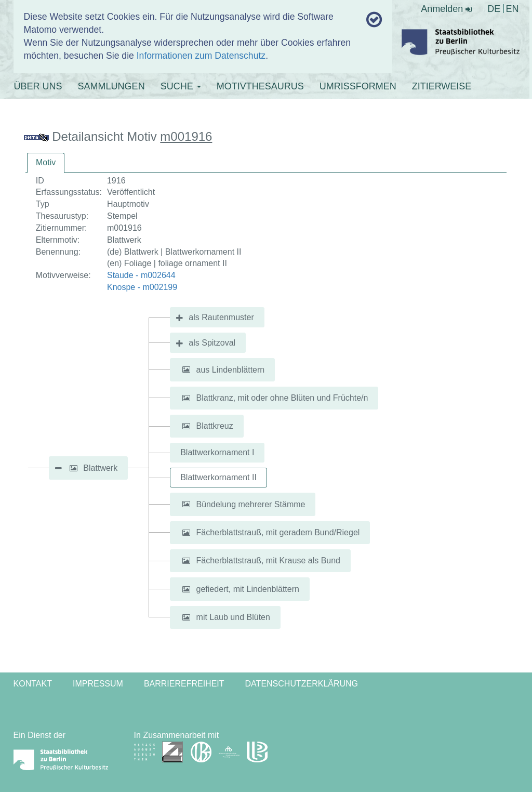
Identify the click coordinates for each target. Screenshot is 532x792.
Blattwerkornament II (218, 477)
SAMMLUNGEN (111, 86)
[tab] (46, 163)
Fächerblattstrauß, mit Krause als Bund (268, 560)
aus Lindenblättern (231, 369)
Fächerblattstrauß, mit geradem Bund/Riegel (278, 532)
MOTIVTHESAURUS (260, 86)
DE (494, 9)
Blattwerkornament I (217, 452)
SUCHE (181, 86)
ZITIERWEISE (442, 86)
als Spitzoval (212, 343)
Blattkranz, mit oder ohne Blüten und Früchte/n (282, 398)
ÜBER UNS (38, 86)
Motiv (46, 162)
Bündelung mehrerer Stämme (251, 504)
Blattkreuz (215, 426)
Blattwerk (100, 468)
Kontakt (33, 684)
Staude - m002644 (141, 275)
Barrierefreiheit (184, 684)
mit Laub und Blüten (233, 617)
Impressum (98, 684)
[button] (73, 468)
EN (512, 9)
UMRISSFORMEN (358, 86)
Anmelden (446, 9)
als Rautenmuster (221, 317)
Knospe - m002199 (142, 287)
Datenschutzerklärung (302, 684)
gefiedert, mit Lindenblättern (248, 589)
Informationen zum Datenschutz (201, 56)
